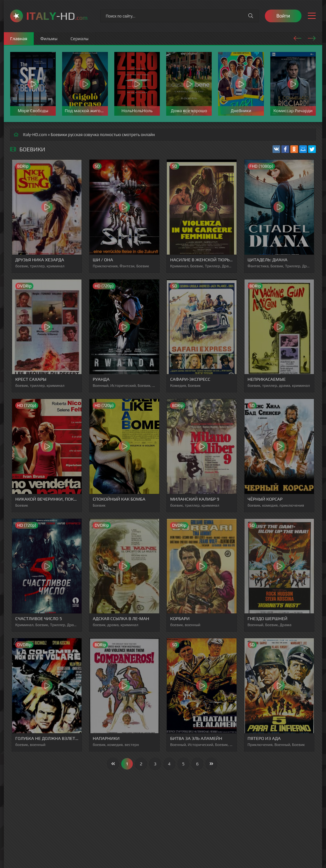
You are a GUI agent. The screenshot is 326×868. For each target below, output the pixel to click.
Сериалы (79, 39)
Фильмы (49, 39)
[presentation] (298, 37)
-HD (57, 16)
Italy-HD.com (35, 135)
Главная (19, 39)
